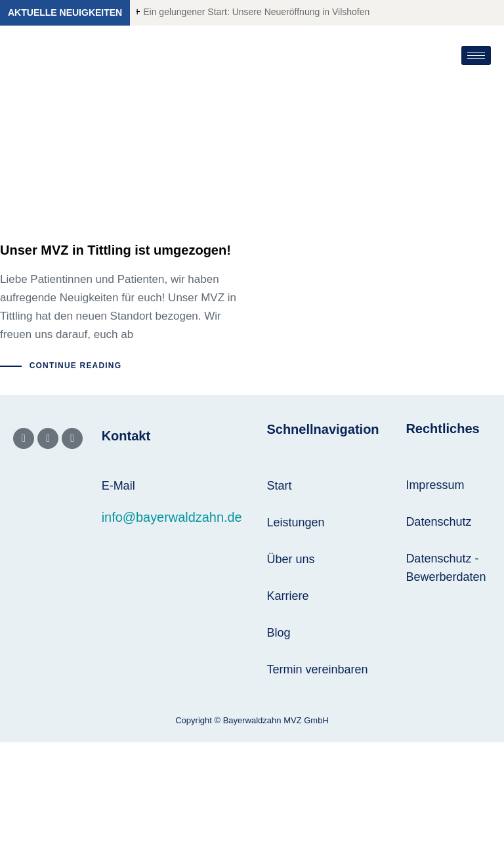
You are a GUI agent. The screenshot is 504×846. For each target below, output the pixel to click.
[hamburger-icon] (476, 55)
